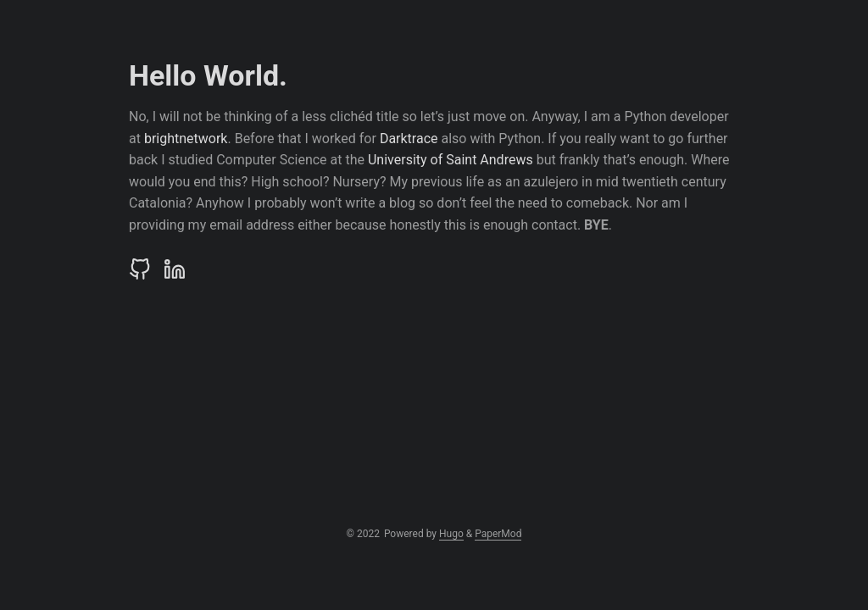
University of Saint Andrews (451, 160)
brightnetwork (186, 139)
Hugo (451, 534)
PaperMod (498, 534)
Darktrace (409, 139)
